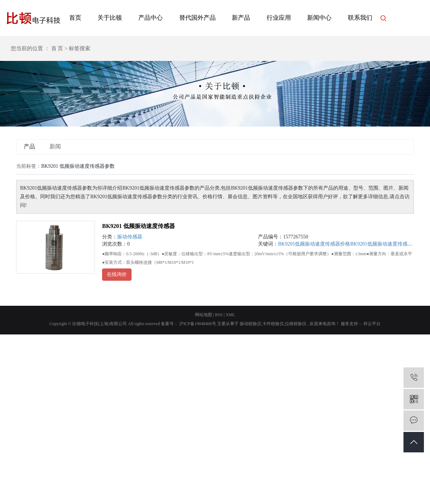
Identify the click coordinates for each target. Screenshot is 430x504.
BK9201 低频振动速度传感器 (138, 226)
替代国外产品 (197, 18)
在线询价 (117, 274)
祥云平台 (371, 324)
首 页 (57, 48)
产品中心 (150, 18)
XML (231, 315)
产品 (29, 146)
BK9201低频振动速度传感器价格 (314, 244)
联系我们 (360, 18)
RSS (219, 315)
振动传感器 (130, 237)
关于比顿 (110, 18)
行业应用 (279, 18)
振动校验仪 (250, 324)
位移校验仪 (296, 324)
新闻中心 (319, 18)
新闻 (55, 146)
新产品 (241, 18)
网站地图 (204, 315)
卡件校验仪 (273, 324)
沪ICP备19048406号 (198, 324)
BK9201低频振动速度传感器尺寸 (386, 244)
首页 (75, 18)
